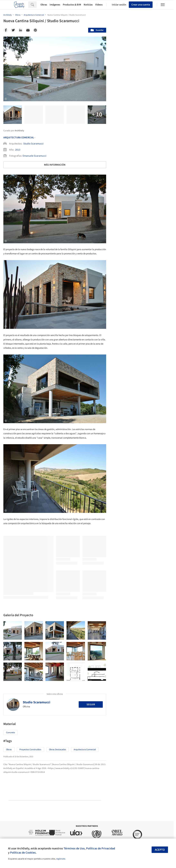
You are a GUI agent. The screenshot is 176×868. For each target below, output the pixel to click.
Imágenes (55, 5)
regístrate (61, 859)
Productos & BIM (72, 5)
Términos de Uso (74, 848)
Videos (99, 5)
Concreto (11, 733)
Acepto (160, 850)
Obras (44, 5)
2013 (18, 150)
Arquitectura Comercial (19, 138)
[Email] (28, 30)
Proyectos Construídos (30, 750)
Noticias (88, 5)
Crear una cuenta (141, 5)
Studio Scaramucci (33, 144)
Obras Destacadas (57, 750)
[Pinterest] (35, 30)
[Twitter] (13, 30)
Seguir (91, 704)
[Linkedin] (21, 30)
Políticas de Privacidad (101, 848)
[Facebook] (6, 30)
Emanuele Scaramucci (35, 156)
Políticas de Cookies (23, 853)
